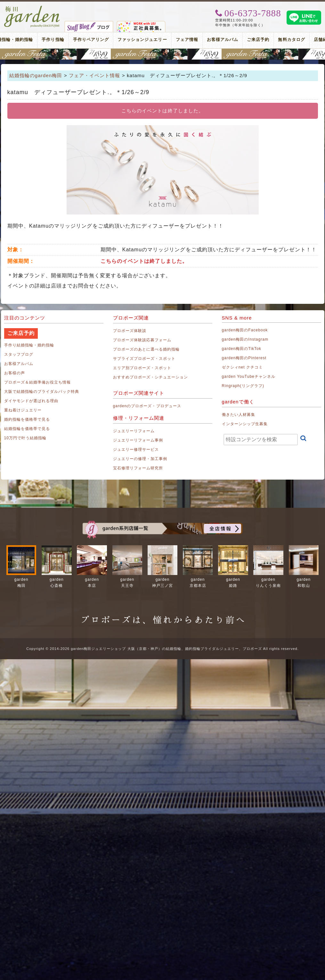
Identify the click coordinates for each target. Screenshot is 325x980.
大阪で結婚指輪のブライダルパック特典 (42, 392)
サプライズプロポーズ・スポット (144, 359)
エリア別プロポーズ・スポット (142, 368)
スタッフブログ (19, 354)
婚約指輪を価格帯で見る (27, 419)
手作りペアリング (91, 40)
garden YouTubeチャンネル (249, 377)
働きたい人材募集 (239, 415)
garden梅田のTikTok (242, 349)
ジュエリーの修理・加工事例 (140, 459)
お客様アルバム (223, 40)
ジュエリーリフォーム (134, 431)
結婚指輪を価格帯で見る (27, 429)
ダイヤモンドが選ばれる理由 (31, 401)
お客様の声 (15, 373)
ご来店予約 (258, 40)
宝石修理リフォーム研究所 (138, 468)
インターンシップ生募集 (245, 424)
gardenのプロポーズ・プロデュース (147, 406)
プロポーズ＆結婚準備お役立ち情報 (38, 382)
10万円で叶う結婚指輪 (25, 438)
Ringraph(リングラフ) (243, 386)
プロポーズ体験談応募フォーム (142, 340)
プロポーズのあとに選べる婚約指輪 (146, 349)
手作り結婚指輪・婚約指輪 (29, 345)
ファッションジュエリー (142, 40)
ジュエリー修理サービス (136, 450)
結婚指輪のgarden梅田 (36, 75)
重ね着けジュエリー (23, 410)
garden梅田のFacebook (245, 330)
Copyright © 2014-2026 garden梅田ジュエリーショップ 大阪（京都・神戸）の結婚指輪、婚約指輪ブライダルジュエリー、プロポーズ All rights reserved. (162, 649)
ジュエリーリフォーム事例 (138, 440)
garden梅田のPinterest (244, 358)
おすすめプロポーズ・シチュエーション (151, 377)
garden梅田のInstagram (245, 339)
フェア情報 (187, 40)
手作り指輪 (53, 40)
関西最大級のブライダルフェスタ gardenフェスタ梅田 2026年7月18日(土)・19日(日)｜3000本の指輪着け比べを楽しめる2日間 (162, 54)
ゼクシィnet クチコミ (243, 367)
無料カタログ (291, 40)
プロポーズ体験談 (130, 331)
